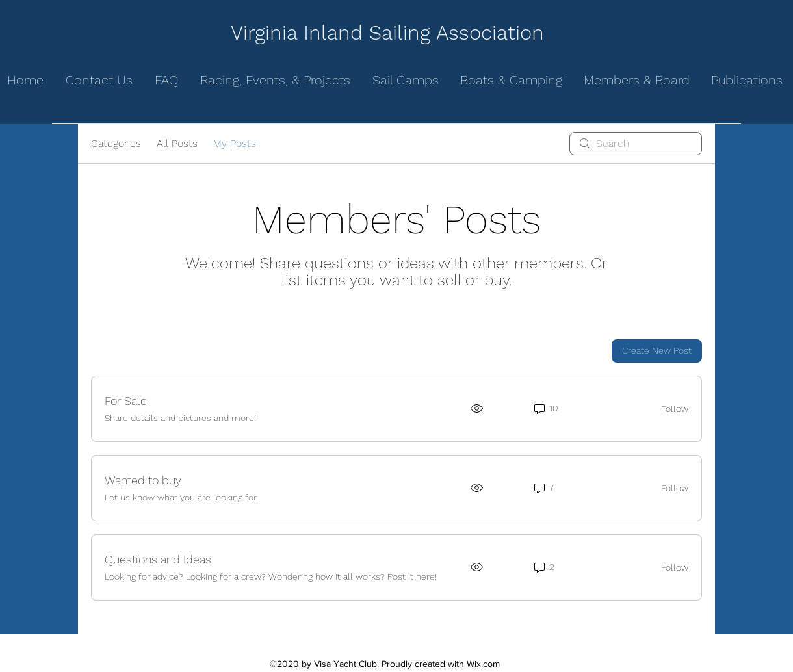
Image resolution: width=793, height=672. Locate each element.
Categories (116, 143)
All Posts (177, 143)
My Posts (235, 143)
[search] (636, 144)
